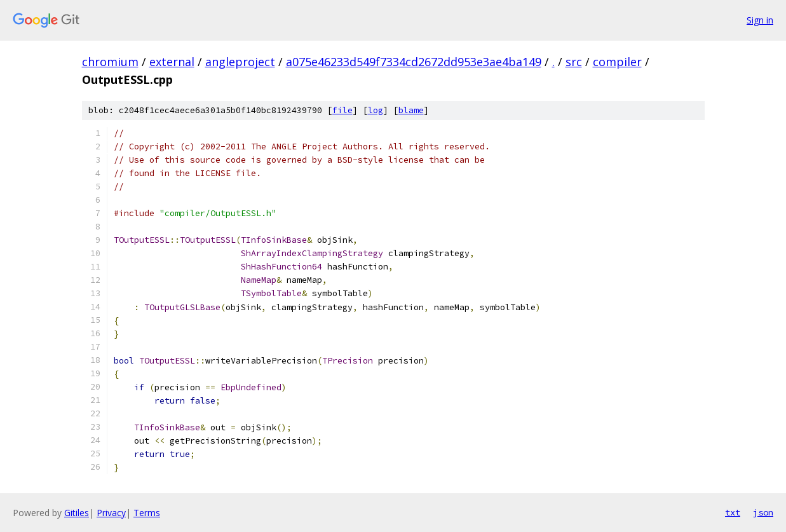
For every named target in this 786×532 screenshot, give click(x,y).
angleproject (240, 62)
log (376, 110)
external (172, 62)
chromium (110, 62)
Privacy (111, 513)
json (763, 512)
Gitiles (77, 513)
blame (411, 110)
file (342, 110)
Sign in (760, 20)
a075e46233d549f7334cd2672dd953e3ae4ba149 (414, 62)
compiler (617, 62)
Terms (147, 513)
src (574, 62)
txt (733, 512)
